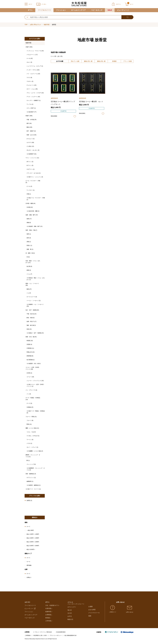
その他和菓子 (31, 154)
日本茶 (29, 373)
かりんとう (31, 139)
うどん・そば (31, 432)
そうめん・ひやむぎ (33, 436)
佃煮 (29, 219)
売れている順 (75, 61)
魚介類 (29, 266)
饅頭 (29, 127)
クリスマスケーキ (94, 613)
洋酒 (29, 194)
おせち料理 (92, 610)
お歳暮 (90, 607)
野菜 (29, 424)
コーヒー (30, 377)
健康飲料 (30, 481)
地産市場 (47, 25)
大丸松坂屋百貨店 (61, 634)
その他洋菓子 (31, 112)
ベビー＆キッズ (97, 10)
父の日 (70, 616)
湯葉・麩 (30, 249)
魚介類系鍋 (31, 360)
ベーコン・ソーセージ (34, 301)
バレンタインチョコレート (76, 607)
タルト (29, 62)
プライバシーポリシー (56, 637)
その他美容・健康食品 (34, 485)
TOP (26, 25)
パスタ (29, 443)
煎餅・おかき (31, 135)
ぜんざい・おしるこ (33, 150)
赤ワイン (30, 162)
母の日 (70, 613)
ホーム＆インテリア (78, 10)
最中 (29, 123)
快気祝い (48, 619)
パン (29, 394)
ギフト (30, 10)
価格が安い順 (88, 61)
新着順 (114, 61)
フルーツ (30, 420)
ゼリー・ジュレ (32, 89)
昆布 (29, 238)
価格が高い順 (101, 61)
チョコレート (31, 85)
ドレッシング (31, 464)
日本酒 (30, 207)
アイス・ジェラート (33, 97)
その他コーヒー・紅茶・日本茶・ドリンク (36, 385)
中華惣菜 (30, 348)
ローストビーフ (32, 297)
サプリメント (31, 478)
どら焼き (30, 146)
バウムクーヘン (32, 55)
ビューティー (122, 10)
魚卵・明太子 (31, 321)
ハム (29, 293)
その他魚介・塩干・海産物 (35, 333)
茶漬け (29, 245)
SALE (110, 10)
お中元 (70, 619)
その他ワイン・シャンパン (35, 177)
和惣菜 (30, 341)
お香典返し (49, 616)
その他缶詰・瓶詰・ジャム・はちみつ (36, 279)
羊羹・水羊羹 (31, 120)
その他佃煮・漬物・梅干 (35, 226)
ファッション (61, 10)
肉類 (29, 270)
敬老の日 (70, 622)
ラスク (29, 78)
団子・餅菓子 (31, 131)
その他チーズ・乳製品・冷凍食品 (36, 412)
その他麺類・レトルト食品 (35, 451)
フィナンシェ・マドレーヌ (35, 51)
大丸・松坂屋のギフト (52, 607)
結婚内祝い (49, 613)
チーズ (29, 403)
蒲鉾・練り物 (31, 325)
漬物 (29, 223)
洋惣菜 (29, 344)
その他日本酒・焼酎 (33, 211)
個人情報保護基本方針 (71, 637)
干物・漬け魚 (31, 314)
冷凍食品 (30, 407)
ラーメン (30, 440)
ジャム (29, 274)
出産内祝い (49, 610)
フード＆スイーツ (44, 10)
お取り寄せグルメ (36, 25)
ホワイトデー (72, 610)
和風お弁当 (31, 352)
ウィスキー (31, 190)
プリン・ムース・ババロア (35, 93)
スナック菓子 (31, 108)
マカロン (30, 81)
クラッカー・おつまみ (34, 173)
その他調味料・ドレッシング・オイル (36, 469)
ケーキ (30, 58)
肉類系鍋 (30, 356)
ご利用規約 (28, 637)
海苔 (29, 234)
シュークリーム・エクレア (35, 66)
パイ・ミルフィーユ (33, 74)
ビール (29, 186)
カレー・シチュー (32, 447)
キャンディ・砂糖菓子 (34, 100)
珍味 (29, 329)
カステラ (30, 142)
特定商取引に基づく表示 (40, 637)
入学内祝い (49, 622)
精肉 (29, 289)
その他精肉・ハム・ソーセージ (35, 305)
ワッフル (30, 104)
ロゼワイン (31, 169)
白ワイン (30, 165)
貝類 (29, 242)
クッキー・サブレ (33, 70)
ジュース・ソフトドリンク (35, 381)
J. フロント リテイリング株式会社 (43, 634)
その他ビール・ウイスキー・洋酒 (36, 199)
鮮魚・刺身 (31, 318)
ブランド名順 (127, 61)
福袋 (90, 616)
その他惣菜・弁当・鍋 (34, 364)
